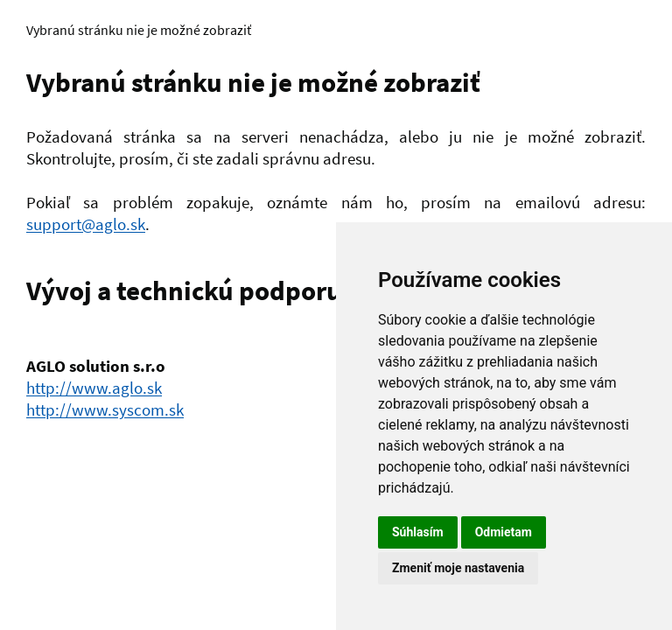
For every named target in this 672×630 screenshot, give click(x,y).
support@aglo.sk (86, 224)
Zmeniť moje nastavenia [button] (458, 568)
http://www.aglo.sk (94, 388)
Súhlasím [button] (418, 532)
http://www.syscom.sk (105, 409)
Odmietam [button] (504, 532)
